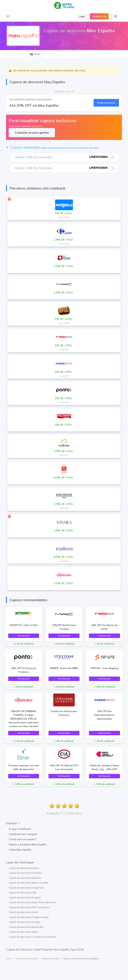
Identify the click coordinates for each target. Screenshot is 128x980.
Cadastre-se (99, 16)
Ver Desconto (24, 636)
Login (82, 16)
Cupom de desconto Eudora (24, 868)
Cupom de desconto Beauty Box (26, 927)
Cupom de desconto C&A (23, 892)
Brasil (35, 54)
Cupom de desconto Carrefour (25, 873)
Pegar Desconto (106, 103)
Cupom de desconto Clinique (25, 922)
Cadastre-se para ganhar (32, 133)
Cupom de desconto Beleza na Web (29, 883)
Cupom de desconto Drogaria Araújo (29, 917)
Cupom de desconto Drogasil (25, 897)
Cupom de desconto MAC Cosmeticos (29, 907)
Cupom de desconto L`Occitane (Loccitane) (32, 937)
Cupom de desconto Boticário (25, 878)
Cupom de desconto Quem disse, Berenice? (33, 902)
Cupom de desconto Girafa (24, 912)
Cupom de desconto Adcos (24, 932)
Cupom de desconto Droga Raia (26, 888)
